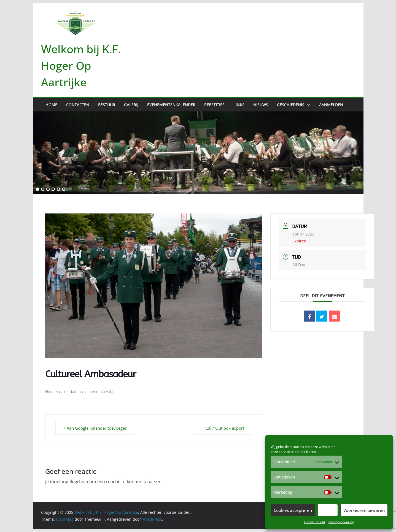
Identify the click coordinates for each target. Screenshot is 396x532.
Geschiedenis (291, 105)
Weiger (328, 510)
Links (239, 105)
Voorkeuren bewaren (364, 510)
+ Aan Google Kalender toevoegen (95, 428)
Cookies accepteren (293, 510)
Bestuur (107, 105)
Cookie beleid (315, 522)
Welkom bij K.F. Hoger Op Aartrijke (81, 66)
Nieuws (261, 105)
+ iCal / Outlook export (223, 428)
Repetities (214, 105)
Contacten (78, 105)
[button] (307, 105)
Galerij (131, 105)
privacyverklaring (341, 522)
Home (51, 105)
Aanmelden (331, 105)
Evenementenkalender (171, 105)
